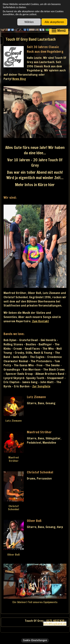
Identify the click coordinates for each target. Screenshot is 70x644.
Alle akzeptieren (54, 22)
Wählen (29, 22)
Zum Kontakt (41, 321)
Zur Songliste (41, 386)
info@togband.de (55, 624)
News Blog (19, 79)
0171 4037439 (55, 621)
